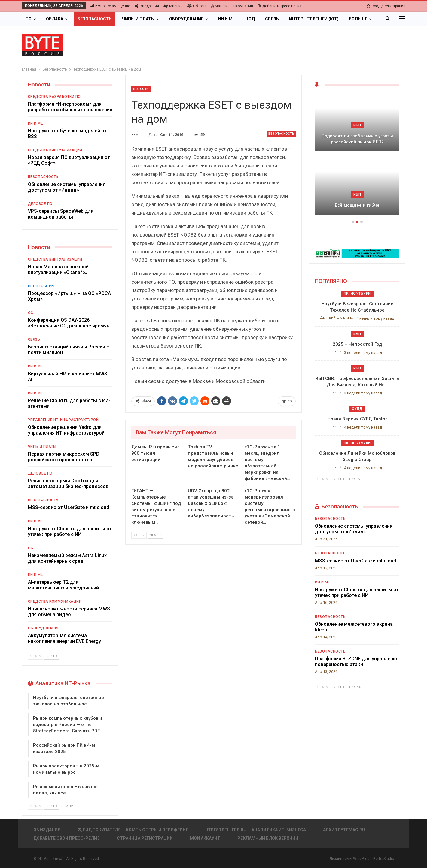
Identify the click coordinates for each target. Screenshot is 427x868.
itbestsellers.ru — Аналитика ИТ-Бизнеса (256, 830)
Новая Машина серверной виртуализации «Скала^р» (58, 270)
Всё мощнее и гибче (357, 205)
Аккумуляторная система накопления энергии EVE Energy (64, 638)
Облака (55, 19)
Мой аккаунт (205, 838)
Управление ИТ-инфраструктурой (63, 420)
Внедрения (147, 6)
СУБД (357, 409)
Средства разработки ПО (54, 97)
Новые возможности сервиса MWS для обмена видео (69, 612)
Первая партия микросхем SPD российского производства (64, 457)
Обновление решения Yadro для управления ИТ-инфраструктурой (66, 430)
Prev (139, 535)
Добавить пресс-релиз (279, 6)
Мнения (173, 6)
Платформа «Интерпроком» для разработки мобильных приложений (70, 107)
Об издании (47, 830)
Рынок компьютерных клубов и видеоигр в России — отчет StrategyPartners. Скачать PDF (68, 725)
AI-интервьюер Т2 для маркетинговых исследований (63, 585)
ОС (31, 313)
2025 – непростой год (357, 344)
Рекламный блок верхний (268, 838)
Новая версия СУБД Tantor (357, 419)
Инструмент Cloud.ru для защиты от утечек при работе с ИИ (70, 532)
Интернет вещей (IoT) (314, 19)
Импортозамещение (110, 6)
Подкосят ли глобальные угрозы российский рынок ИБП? (357, 139)
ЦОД (250, 19)
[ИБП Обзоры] (357, 253)
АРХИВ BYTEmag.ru (344, 830)
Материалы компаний (232, 6)
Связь (272, 19)
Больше (358, 19)
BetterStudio (384, 859)
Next (155, 535)
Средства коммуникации (55, 601)
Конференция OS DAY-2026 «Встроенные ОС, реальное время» (69, 323)
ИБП (357, 125)
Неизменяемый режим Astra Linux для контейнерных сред (67, 558)
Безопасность (95, 19)
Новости (141, 89)
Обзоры (197, 6)
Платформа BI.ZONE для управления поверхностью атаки (357, 662)
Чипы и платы (138, 19)
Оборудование (186, 19)
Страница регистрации (145, 838)
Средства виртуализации (55, 150)
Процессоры (41, 286)
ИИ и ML (226, 19)
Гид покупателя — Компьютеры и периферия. (134, 830)
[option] (357, 157)
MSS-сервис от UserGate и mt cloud (69, 507)
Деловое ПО (40, 204)
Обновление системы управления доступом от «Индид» (67, 187)
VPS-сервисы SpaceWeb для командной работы (61, 214)
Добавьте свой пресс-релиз (67, 838)
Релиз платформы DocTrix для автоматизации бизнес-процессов (68, 484)
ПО (29, 19)
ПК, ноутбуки (357, 294)
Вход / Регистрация (386, 6)
